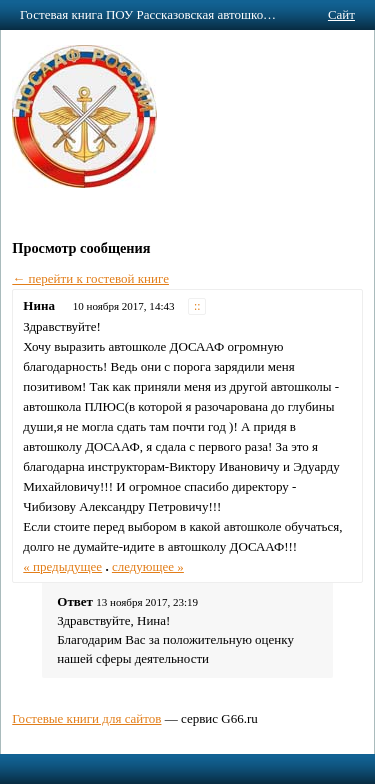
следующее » (148, 566)
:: (197, 306)
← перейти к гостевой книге (90, 278)
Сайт (341, 14)
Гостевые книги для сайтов (86, 718)
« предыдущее (62, 566)
